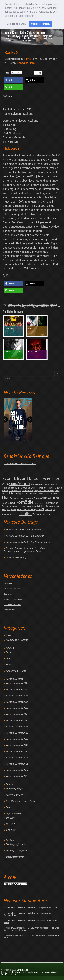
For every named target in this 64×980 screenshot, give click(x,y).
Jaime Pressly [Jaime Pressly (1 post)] (20, 498)
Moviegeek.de (22, 970)
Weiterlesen (29, 40)
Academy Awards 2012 (17, 739)
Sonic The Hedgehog (16, 558)
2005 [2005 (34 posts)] (5, 484)
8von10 (11, 305)
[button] (13, 80)
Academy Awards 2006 (17, 776)
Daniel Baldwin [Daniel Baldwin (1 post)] (49, 491)
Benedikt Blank (26, 63)
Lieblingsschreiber (15, 857)
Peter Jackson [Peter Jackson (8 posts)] (24, 509)
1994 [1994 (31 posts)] (50, 479)
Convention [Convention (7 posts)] (27, 491)
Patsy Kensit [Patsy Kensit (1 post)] (11, 510)
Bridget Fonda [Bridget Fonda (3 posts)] (37, 488)
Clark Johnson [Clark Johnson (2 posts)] (15, 491)
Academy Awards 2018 (17, 702)
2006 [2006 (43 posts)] (13, 484)
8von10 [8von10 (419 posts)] (24, 478)
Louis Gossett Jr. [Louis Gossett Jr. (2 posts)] (41, 503)
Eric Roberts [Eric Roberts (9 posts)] (31, 494)
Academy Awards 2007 (17, 770)
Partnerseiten (9, 610)
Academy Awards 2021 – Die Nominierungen (28, 542)
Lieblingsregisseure (15, 845)
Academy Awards (14, 679)
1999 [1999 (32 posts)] (57, 479)
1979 (13, 307)
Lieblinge (10, 840)
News (9, 636)
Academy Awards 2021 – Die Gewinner (25, 536)
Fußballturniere (14, 814)
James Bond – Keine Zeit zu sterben (23, 530)
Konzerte (10, 807)
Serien (9, 665)
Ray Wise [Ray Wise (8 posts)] (37, 509)
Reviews (10, 648)
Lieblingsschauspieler (16, 851)
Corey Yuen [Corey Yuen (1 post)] (38, 491)
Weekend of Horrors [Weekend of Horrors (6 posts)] (43, 514)
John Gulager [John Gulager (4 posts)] (9, 503)
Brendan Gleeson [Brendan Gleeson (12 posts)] (20, 488)
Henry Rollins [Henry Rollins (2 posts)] (44, 494)
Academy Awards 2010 (17, 752)
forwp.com (38, 972)
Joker (6, 938)
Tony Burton (55, 307)
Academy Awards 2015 (17, 721)
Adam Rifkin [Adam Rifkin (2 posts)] (36, 484)
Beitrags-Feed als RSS (13, 599)
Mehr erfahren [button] (26, 16)
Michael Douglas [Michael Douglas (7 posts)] (46, 506)
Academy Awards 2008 (17, 764)
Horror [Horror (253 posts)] (8, 497)
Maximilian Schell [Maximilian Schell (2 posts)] (29, 506)
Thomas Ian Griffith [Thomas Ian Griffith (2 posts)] (10, 514)
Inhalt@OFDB (11, 149)
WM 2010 (11, 830)
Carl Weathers (43, 305)
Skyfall (54, 908)
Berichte (10, 784)
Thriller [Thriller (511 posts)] (25, 514)
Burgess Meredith (42, 307)
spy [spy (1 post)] (54, 510)
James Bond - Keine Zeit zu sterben (25, 33)
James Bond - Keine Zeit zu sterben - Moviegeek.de (27, 908)
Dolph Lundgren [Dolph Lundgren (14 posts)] (15, 493)
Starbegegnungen (15, 789)
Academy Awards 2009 (17, 758)
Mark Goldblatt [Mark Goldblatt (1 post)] (16, 506)
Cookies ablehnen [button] (16, 24)
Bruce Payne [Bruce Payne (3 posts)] (49, 488)
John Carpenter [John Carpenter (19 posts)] (51, 498)
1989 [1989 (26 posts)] (43, 479)
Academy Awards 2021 (17, 683)
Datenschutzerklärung (13, 589)
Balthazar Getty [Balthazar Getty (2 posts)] (48, 484)
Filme (9, 652)
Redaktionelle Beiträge (17, 640)
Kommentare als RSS (12, 605)
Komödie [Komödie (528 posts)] (24, 502)
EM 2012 (10, 824)
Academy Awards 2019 (17, 696)
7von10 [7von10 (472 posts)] (9, 478)
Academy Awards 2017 (17, 708)
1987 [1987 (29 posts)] (35, 479)
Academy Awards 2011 (17, 745)
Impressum (8, 584)
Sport (24, 305)
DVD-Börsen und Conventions (20, 801)
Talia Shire (20, 307)
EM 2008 (10, 818)
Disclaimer (8, 594)
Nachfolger (32, 305)
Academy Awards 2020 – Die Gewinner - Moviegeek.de (29, 928)
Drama (18, 305)
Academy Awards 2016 (17, 714)
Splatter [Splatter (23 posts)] (47, 509)
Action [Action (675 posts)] (24, 484)
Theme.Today (49, 972)
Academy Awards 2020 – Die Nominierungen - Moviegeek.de (31, 935)
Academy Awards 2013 (17, 733)
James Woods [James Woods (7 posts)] (33, 498)
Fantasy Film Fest (15, 795)
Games (9, 659)
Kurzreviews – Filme (16, 671)
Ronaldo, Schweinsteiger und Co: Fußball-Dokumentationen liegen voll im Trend (25, 550)
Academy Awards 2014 (17, 727)
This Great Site (18, 972)
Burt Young (30, 307)
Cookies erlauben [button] (40, 24)
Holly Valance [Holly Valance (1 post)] (55, 494)
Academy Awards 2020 (17, 690)
